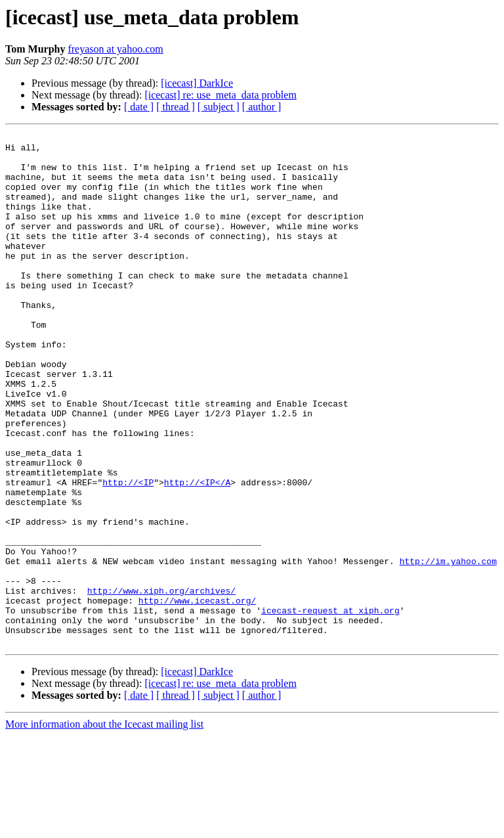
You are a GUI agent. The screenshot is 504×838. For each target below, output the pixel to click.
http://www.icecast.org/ (197, 695)
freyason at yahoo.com (115, 49)
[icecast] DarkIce (197, 83)
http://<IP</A (197, 553)
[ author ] (262, 107)
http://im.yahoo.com (448, 648)
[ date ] (139, 107)
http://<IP (128, 553)
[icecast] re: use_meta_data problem (220, 95)
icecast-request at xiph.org (330, 707)
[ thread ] (176, 107)
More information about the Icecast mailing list (104, 827)
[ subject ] (219, 107)
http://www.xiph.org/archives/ (161, 683)
